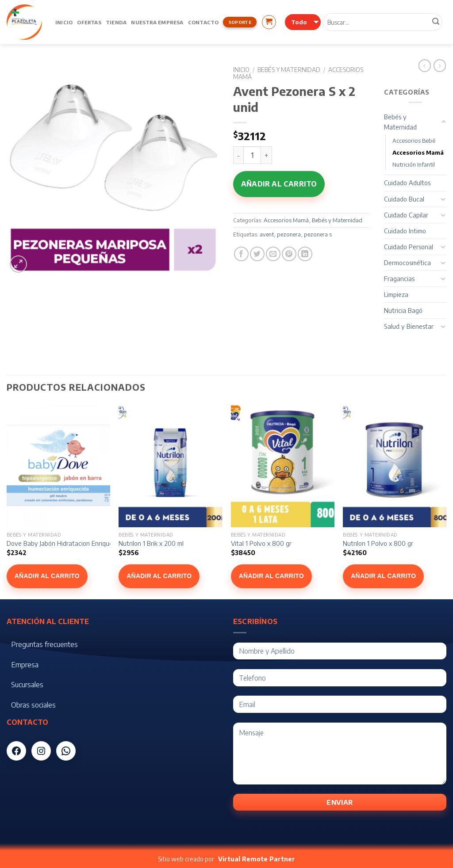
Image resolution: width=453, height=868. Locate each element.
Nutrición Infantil (414, 164)
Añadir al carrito (279, 184)
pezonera (289, 234)
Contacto (203, 22)
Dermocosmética (407, 263)
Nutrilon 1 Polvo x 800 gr (378, 543)
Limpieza (396, 294)
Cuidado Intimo (405, 231)
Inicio (64, 22)
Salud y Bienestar (409, 326)
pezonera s (318, 234)
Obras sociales (33, 705)
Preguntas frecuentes (44, 644)
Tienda (116, 22)
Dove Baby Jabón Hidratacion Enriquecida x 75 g (75, 543)
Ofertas (89, 22)
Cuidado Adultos (407, 183)
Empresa (25, 665)
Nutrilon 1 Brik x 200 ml (151, 543)
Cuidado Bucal (404, 199)
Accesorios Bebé (414, 141)
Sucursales (27, 685)
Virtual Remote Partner (257, 859)
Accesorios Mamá (286, 220)
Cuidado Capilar (406, 215)
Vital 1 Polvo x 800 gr (261, 543)
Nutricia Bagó (403, 310)
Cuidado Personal (409, 247)
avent (267, 234)
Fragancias (399, 278)
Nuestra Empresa (157, 22)
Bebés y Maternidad (289, 70)
